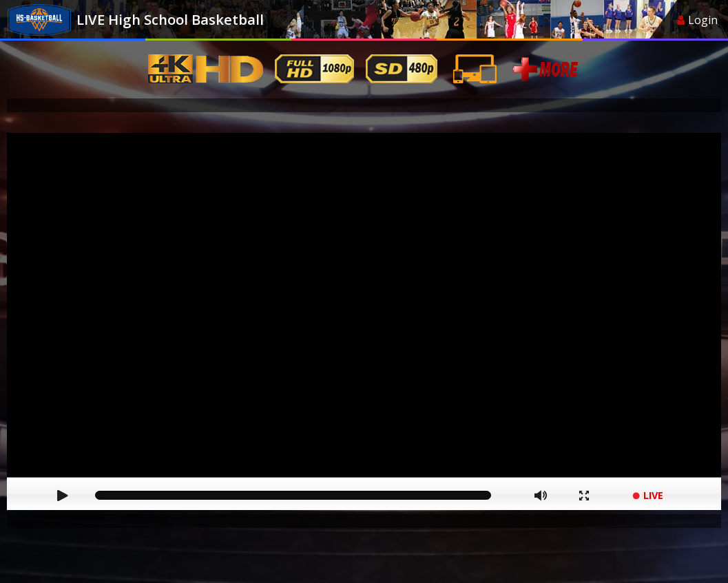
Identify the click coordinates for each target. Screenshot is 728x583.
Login (697, 20)
